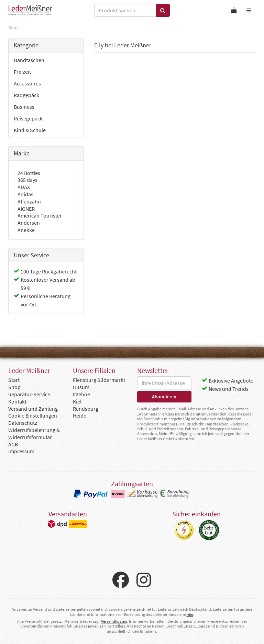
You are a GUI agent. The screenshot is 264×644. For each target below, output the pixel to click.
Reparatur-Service (29, 394)
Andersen (29, 223)
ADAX (24, 187)
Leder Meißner (30, 10)
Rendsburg (86, 409)
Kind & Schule (30, 130)
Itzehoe (81, 394)
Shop (14, 387)
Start (14, 380)
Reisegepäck (28, 118)
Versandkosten (114, 621)
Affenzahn (29, 201)
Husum (81, 387)
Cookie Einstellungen (33, 415)
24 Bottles (29, 173)
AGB (13, 444)
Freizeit (22, 72)
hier (190, 614)
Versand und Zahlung (33, 409)
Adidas (25, 194)
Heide (80, 415)
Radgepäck (26, 95)
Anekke (26, 230)
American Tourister (40, 215)
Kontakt (17, 401)
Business (24, 107)
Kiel (77, 401)
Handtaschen (29, 60)
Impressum (21, 451)
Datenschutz (23, 423)
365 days (27, 180)
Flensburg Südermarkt (99, 380)
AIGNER (26, 209)
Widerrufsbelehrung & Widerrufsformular (34, 434)
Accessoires (27, 83)
